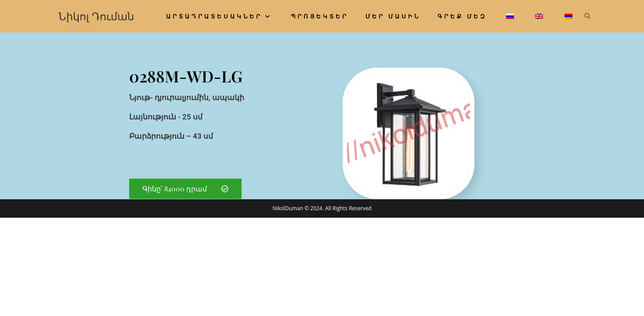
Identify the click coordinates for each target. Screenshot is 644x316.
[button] (185, 189)
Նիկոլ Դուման (96, 16)
